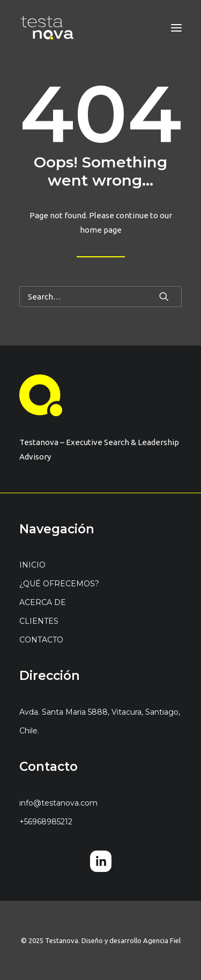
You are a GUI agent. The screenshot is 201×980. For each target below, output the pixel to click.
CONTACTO (41, 640)
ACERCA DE (43, 602)
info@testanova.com (58, 803)
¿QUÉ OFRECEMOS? (59, 584)
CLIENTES (39, 621)
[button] (176, 28)
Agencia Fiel (162, 940)
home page (101, 230)
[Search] (100, 297)
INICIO (32, 565)
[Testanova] (47, 28)
